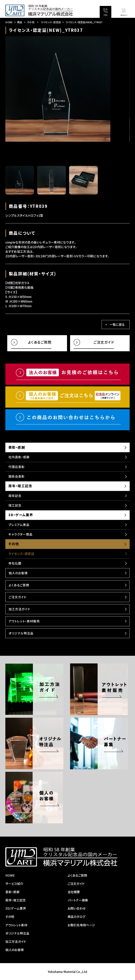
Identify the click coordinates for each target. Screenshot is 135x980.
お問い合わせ (77, 908)
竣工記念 (15, 505)
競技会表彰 (17, 476)
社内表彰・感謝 (19, 457)
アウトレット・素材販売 (24, 621)
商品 (20, 22)
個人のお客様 (18, 573)
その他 (31, 22)
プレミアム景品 (19, 525)
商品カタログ (76, 917)
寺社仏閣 (15, 563)
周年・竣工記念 (20, 486)
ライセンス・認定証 (51, 22)
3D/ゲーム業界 (16, 908)
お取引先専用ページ (81, 925)
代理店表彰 (17, 467)
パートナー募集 (78, 900)
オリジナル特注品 (21, 633)
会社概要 (74, 892)
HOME (9, 22)
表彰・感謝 (17, 447)
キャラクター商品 (20, 534)
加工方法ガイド (19, 609)
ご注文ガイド (18, 597)
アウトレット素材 (16, 925)
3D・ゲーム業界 (21, 515)
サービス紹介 (14, 884)
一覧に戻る (117, 324)
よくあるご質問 (19, 585)
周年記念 (15, 496)
